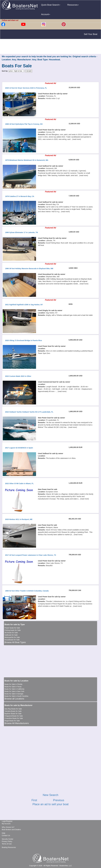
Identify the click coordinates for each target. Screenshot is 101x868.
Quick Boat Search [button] (51, 5)
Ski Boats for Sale (11, 633)
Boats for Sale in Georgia (14, 694)
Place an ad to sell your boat (50, 804)
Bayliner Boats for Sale (13, 714)
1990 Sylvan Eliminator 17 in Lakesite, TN (21, 232)
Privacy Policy (7, 841)
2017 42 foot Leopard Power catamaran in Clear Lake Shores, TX (31, 555)
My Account (6, 824)
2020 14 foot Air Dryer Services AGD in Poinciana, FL (26, 88)
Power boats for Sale (12, 628)
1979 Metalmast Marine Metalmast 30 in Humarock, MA (27, 160)
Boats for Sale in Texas (13, 687)
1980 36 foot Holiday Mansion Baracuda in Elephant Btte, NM (29, 269)
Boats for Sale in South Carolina (16, 696)
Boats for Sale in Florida (13, 684)
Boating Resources (9, 847)
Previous (59, 800)
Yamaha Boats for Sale (13, 711)
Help (4, 833)
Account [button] (46, 14)
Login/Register (7, 821)
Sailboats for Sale (11, 635)
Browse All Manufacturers (17, 723)
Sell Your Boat (91, 34)
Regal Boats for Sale (12, 721)
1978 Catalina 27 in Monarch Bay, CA (20, 196)
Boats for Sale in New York (14, 691)
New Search (50, 795)
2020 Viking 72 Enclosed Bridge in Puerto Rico (23, 340)
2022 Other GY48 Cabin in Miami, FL (19, 484)
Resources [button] (73, 5)
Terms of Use (7, 844)
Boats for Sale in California (14, 689)
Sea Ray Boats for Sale (13, 709)
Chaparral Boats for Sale (14, 716)
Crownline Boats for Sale (14, 718)
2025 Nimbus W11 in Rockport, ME (19, 519)
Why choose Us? (8, 827)
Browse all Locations (14, 699)
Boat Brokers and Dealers (11, 830)
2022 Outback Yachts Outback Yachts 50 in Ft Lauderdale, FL (29, 412)
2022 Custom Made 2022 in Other (18, 376)
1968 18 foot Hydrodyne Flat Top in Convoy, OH (24, 124)
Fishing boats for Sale (13, 630)
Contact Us (6, 835)
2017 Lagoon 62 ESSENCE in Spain (19, 448)
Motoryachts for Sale (12, 637)
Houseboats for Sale (12, 640)
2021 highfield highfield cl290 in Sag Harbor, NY (24, 305)
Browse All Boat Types (15, 642)
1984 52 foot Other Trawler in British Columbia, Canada (27, 591)
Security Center (7, 839)
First (34, 800)
